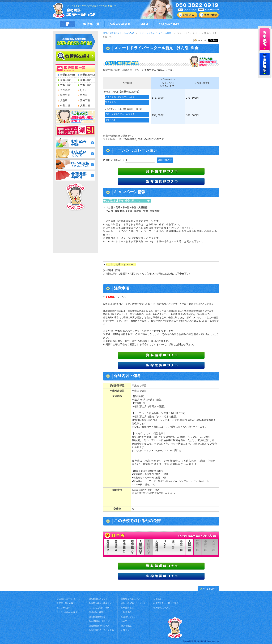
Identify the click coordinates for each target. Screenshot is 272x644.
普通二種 (85, 101)
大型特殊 (65, 90)
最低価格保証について (131, 599)
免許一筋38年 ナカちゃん (133, 603)
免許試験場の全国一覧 (99, 621)
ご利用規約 (126, 612)
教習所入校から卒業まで (100, 603)
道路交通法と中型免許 (99, 626)
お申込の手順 (127, 608)
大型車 (64, 101)
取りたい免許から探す (67, 612)
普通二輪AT (86, 80)
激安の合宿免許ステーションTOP (118, 34)
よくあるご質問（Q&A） (100, 608)
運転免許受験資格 (97, 617)
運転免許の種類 (96, 612)
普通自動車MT (68, 75)
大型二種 (85, 106)
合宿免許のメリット (98, 599)
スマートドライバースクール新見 (156, 34)
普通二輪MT (67, 80)
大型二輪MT (67, 85)
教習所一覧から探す (66, 603)
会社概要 (158, 599)
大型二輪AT (86, 85)
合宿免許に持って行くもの (101, 630)
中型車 (84, 95)
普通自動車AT (88, 75)
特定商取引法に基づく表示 (166, 603)
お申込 (124, 621)
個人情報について (162, 608)
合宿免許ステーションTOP (69, 599)
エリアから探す (64, 608)
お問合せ (125, 630)
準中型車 (65, 95)
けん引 (84, 90)
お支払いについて (129, 617)
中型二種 (65, 106)
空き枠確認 (126, 626)
